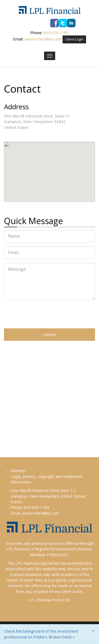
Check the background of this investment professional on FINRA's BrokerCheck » (41, 634)
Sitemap (18, 470)
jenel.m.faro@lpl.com (43, 39)
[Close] (93, 631)
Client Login (74, 39)
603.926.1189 (56, 33)
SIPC (64, 555)
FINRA (52, 555)
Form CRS (61, 600)
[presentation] (44, 314)
